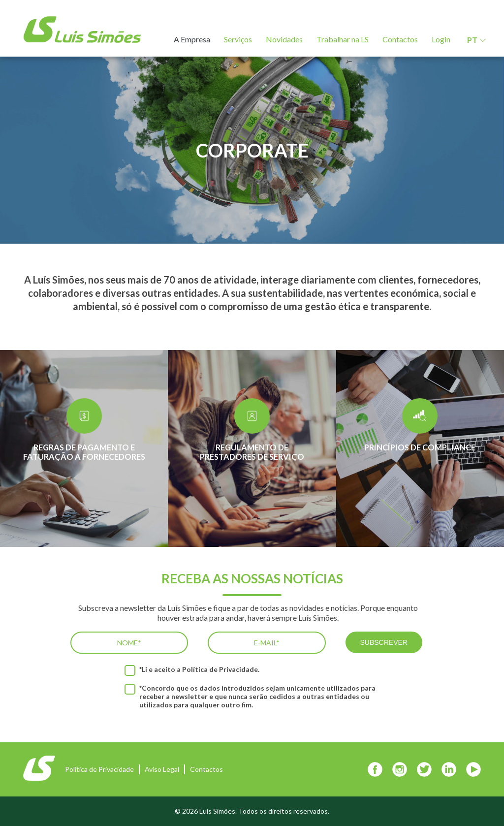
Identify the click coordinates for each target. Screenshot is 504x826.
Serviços (238, 39)
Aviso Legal (162, 769)
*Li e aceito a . (199, 669)
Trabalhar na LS (343, 39)
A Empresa (192, 39)
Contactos (400, 39)
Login (441, 39)
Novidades (284, 39)
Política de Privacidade (220, 669)
